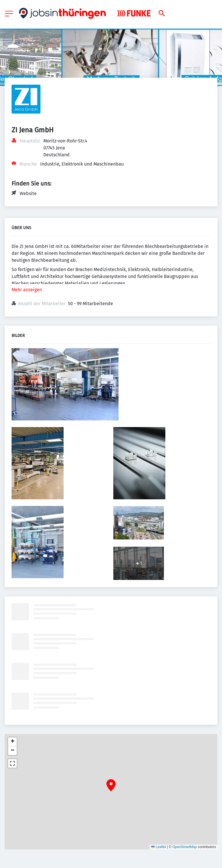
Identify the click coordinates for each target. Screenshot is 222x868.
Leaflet (159, 847)
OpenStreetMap (185, 847)
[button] (111, 785)
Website (28, 193)
